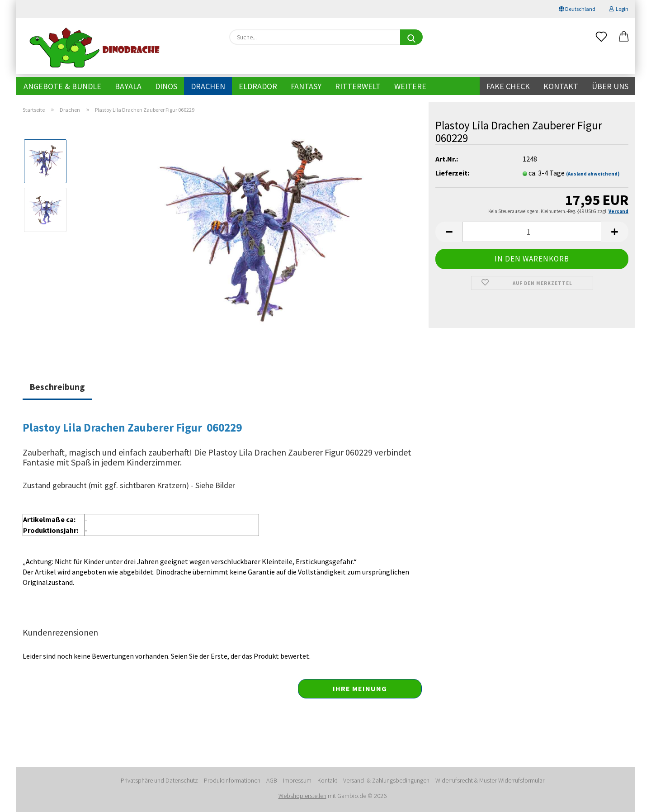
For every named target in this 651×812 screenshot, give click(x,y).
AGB (272, 780)
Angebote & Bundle (62, 86)
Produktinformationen (232, 780)
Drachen (208, 86)
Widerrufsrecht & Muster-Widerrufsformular (490, 780)
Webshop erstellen (302, 796)
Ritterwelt (358, 86)
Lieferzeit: (452, 173)
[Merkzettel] (601, 37)
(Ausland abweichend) (593, 174)
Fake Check (508, 86)
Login (619, 9)
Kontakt (561, 86)
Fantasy (306, 86)
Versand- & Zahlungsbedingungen (386, 780)
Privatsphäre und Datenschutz (159, 780)
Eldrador (258, 86)
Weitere (410, 86)
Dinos (166, 86)
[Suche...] (411, 37)
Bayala (128, 86)
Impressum (297, 780)
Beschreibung (57, 387)
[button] (624, 37)
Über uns (610, 86)
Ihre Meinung (360, 689)
